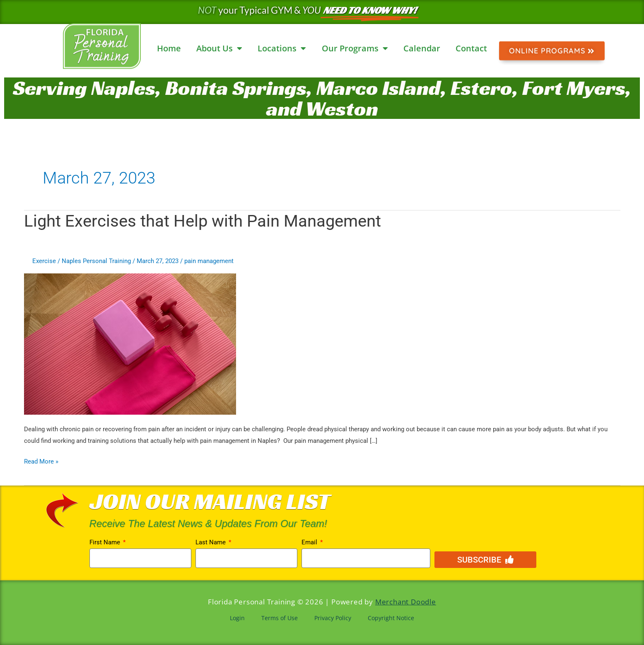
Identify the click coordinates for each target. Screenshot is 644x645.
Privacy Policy (333, 618)
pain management (209, 261)
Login (237, 618)
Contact (471, 48)
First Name (106, 542)
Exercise (44, 261)
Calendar (422, 48)
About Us (219, 48)
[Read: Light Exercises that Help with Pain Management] (130, 343)
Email (310, 542)
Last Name (211, 542)
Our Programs (355, 48)
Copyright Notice (391, 618)
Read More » (41, 461)
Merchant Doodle (406, 602)
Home (169, 48)
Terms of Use (280, 618)
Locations (282, 48)
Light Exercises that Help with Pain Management (203, 221)
